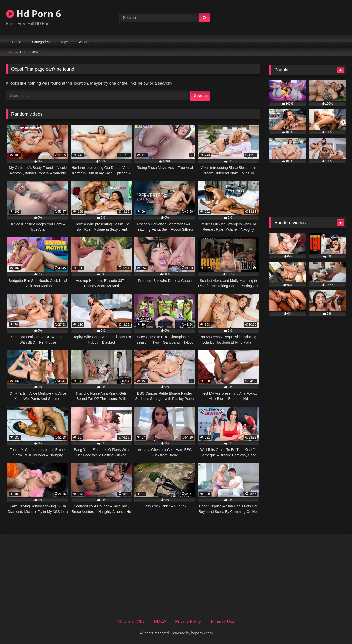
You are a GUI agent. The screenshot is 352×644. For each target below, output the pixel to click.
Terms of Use (222, 621)
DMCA (160, 621)
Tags (64, 42)
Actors (84, 42)
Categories (41, 42)
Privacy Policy (188, 621)
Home (16, 42)
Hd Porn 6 (34, 14)
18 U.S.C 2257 (131, 621)
